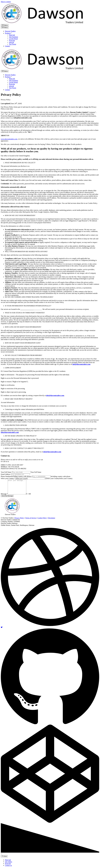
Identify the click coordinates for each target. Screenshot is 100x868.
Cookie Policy (42, 518)
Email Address (6, 474)
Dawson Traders (10, 31)
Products (9, 33)
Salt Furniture (13, 37)
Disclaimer (52, 518)
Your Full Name (7, 472)
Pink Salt (12, 35)
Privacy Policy (19, 518)
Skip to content (6, 2)
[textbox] (53, 478)
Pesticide (12, 41)
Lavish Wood (13, 39)
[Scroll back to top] (2, 854)
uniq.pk (11, 42)
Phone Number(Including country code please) (17, 476)
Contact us (8, 865)
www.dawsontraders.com (9, 139)
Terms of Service (31, 518)
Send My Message (7, 496)
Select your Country (8, 478)
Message (4, 494)
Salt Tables (8, 862)
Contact (7, 46)
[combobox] (53, 478)
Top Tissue (13, 44)
